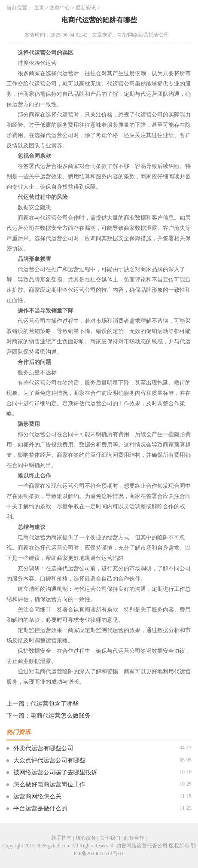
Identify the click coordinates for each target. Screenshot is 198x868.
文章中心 (60, 8)
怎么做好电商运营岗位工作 (49, 784)
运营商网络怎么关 (37, 796)
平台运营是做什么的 (40, 808)
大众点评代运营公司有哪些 (49, 760)
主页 (39, 8)
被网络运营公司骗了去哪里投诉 (55, 772)
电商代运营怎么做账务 (61, 716)
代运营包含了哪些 (55, 704)
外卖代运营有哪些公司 (43, 748)
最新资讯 (86, 8)
